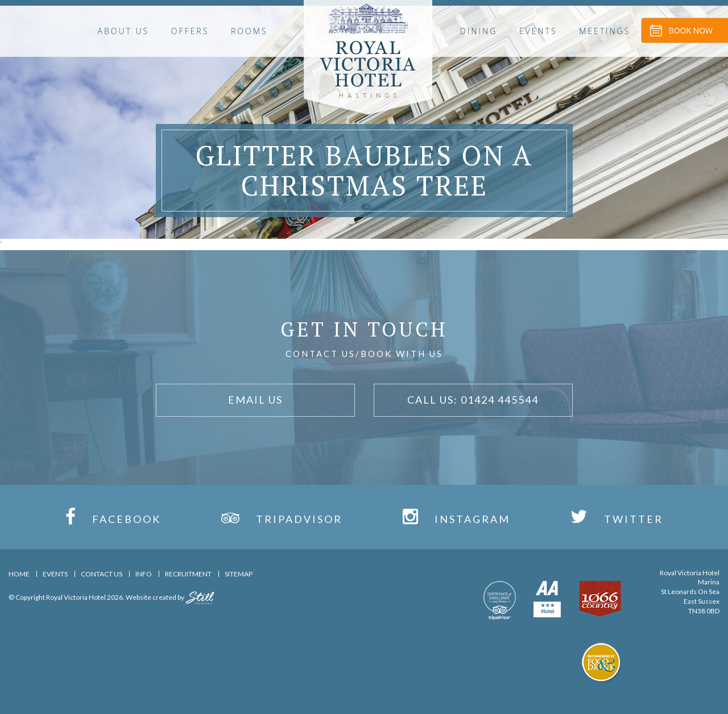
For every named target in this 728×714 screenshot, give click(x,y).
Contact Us (102, 574)
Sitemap (239, 574)
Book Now (691, 30)
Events (538, 31)
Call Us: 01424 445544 (473, 400)
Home (19, 574)
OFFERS (190, 31)
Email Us (255, 400)
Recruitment (188, 574)
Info (144, 574)
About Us (124, 31)
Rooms (249, 31)
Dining (479, 31)
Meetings (605, 31)
